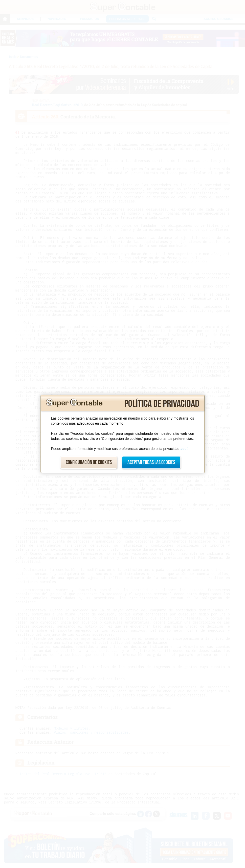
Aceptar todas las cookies (151, 462)
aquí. (184, 449)
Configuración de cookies (89, 462)
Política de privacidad (162, 404)
